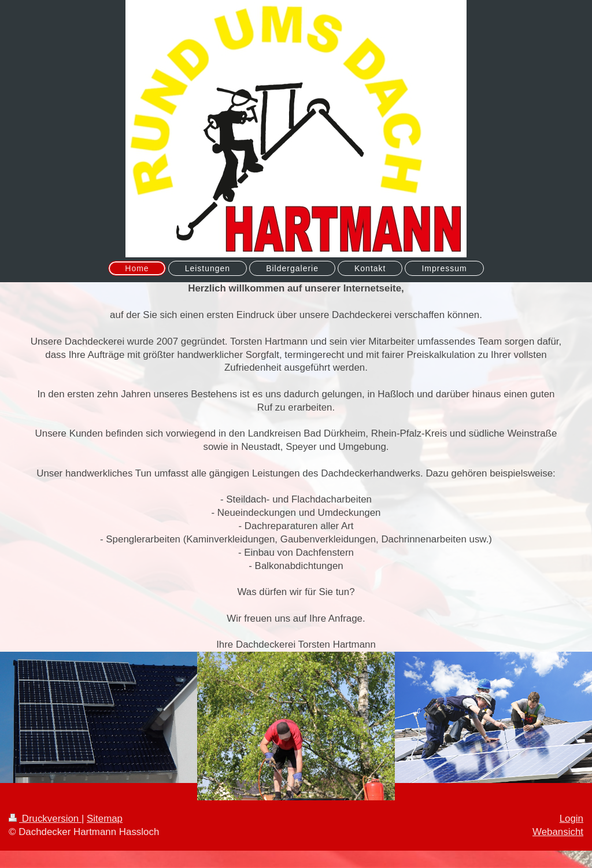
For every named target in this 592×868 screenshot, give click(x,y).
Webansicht (558, 832)
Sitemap (105, 819)
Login (571, 819)
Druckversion (45, 819)
